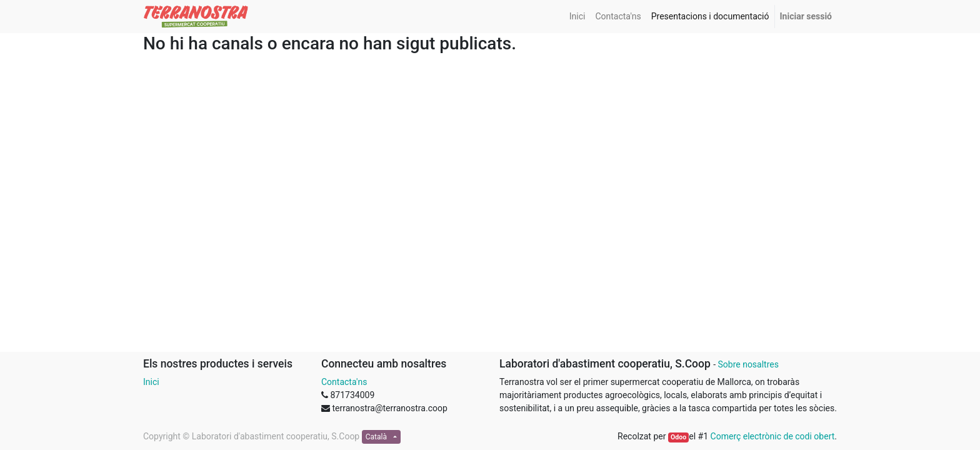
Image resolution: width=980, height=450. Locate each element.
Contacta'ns (344, 382)
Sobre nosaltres (748, 364)
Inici (151, 382)
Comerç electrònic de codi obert (773, 436)
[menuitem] (577, 17)
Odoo (678, 437)
